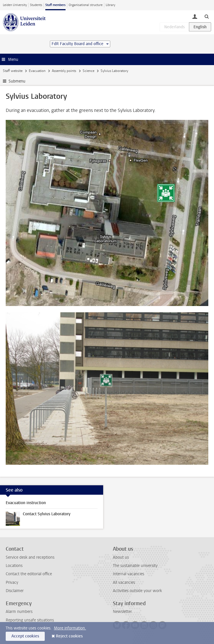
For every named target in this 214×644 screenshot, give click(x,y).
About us (121, 557)
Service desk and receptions (30, 557)
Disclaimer (15, 591)
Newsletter (122, 612)
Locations (14, 566)
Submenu (17, 81)
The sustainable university (135, 566)
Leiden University (15, 5)
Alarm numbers (19, 612)
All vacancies (124, 582)
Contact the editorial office (29, 574)
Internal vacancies (129, 574)
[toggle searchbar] (207, 16)
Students (36, 5)
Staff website (13, 71)
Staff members (55, 5)
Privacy (12, 582)
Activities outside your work (137, 591)
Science (88, 71)
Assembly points (64, 71)
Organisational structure (86, 5)
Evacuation (37, 71)
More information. (70, 628)
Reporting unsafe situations (30, 620)
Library (110, 5)
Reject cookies (69, 636)
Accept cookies (25, 636)
